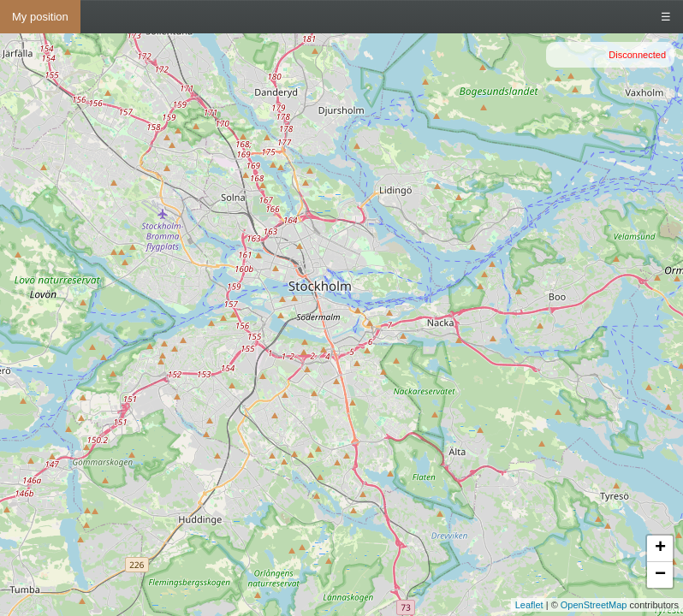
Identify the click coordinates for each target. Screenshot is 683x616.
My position (40, 17)
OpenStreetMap (594, 605)
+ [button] (660, 548)
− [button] (660, 575)
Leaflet (529, 605)
